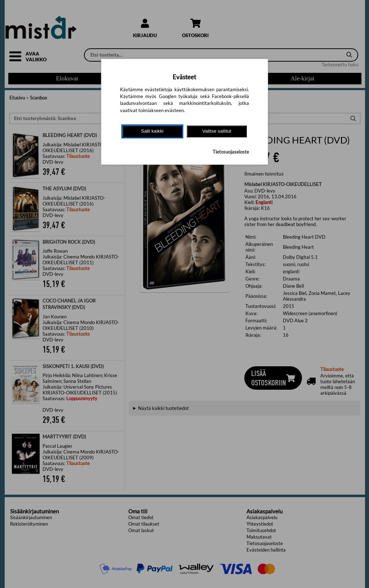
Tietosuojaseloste (231, 152)
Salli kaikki (152, 131)
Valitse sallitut (217, 131)
